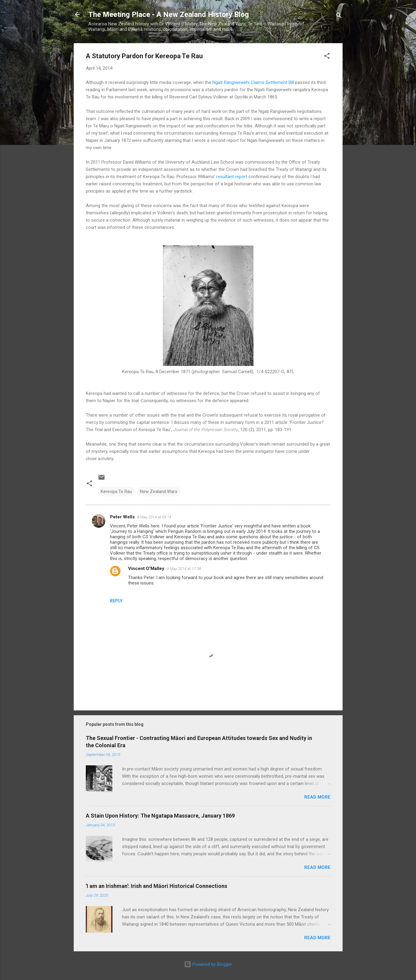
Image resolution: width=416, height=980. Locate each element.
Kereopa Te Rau (116, 492)
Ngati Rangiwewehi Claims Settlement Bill (253, 82)
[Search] (339, 16)
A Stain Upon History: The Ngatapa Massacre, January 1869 (160, 816)
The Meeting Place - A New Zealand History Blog (169, 14)
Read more (317, 797)
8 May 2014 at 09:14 (154, 517)
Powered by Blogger (208, 964)
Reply (116, 601)
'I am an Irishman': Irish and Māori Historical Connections (156, 886)
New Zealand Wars (159, 492)
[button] (327, 57)
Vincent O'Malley (146, 568)
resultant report (232, 177)
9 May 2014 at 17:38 (184, 569)
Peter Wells (122, 517)
